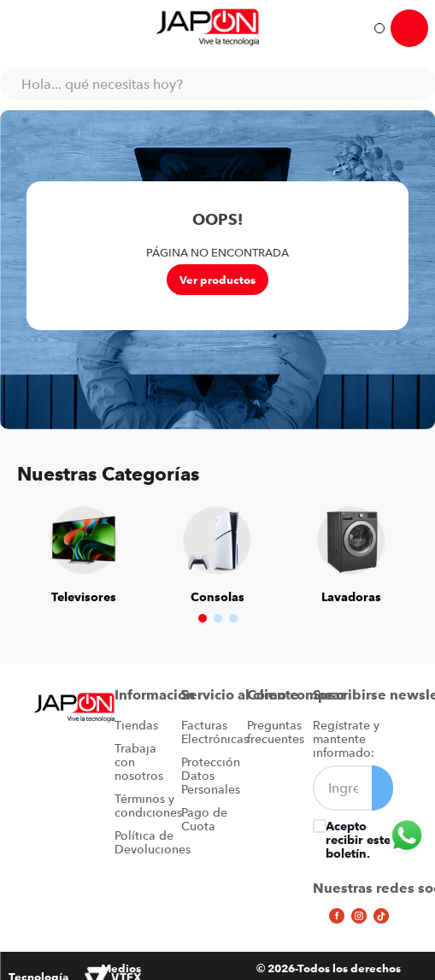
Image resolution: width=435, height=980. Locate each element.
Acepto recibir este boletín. (358, 840)
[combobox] (217, 84)
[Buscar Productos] (414, 84)
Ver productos (217, 280)
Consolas (217, 597)
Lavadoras (351, 597)
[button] (203, 618)
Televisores (84, 597)
